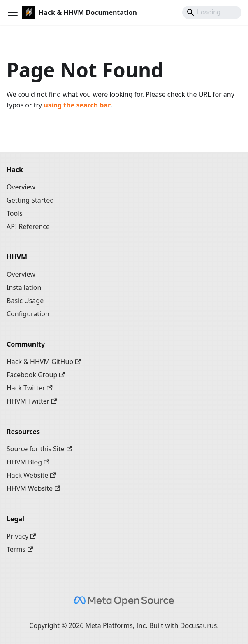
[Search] (212, 12)
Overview (21, 187)
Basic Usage (25, 301)
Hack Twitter (30, 388)
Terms (20, 549)
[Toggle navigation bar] (13, 12)
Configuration (28, 314)
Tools (15, 213)
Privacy (21, 536)
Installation (24, 287)
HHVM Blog (28, 462)
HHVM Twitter (32, 401)
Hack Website (31, 475)
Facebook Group (36, 375)
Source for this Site (39, 449)
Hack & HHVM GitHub (44, 362)
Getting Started (30, 200)
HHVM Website (33, 488)
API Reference (28, 226)
